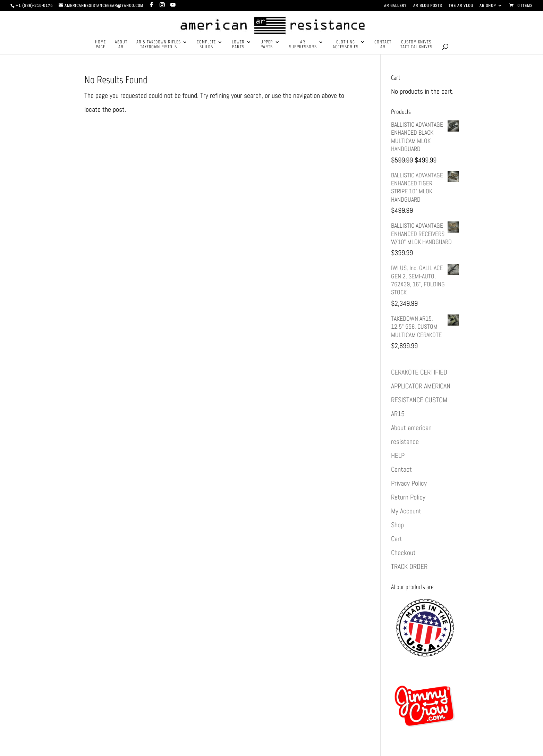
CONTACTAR (383, 44)
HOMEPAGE (100, 44)
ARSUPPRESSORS (303, 44)
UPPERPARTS (267, 44)
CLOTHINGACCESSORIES (346, 44)
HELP (398, 455)
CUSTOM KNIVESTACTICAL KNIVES (416, 44)
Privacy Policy (409, 483)
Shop (397, 525)
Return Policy (408, 497)
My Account (406, 511)
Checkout (403, 553)
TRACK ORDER (409, 566)
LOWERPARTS (238, 44)
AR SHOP (488, 6)
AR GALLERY (395, 6)
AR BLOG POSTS (428, 6)
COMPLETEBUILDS (206, 44)
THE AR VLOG (461, 6)
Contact (401, 469)
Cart (397, 539)
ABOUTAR (121, 44)
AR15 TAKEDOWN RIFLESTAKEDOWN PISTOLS (159, 44)
